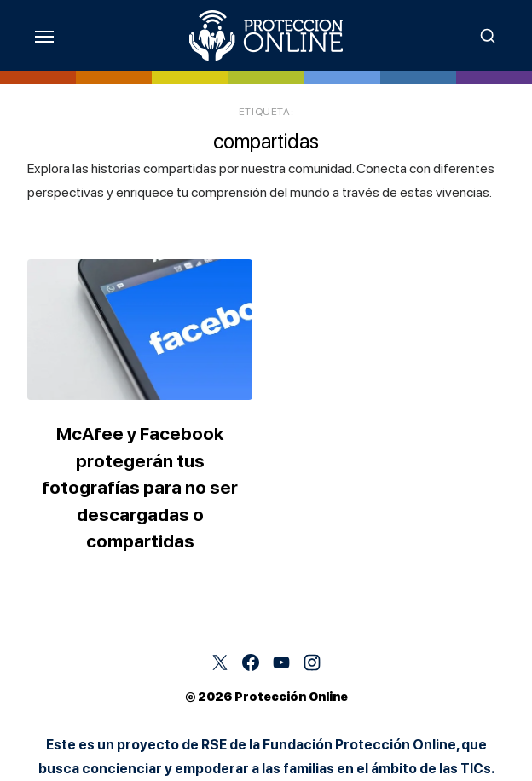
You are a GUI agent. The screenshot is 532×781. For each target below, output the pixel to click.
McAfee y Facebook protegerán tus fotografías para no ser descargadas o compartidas (140, 487)
